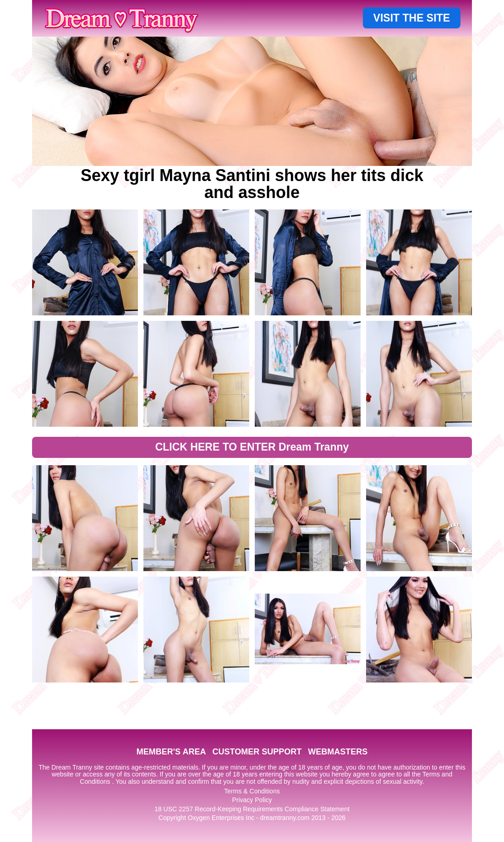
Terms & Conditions (252, 791)
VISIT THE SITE (412, 18)
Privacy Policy (252, 800)
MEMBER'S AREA (171, 752)
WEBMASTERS (338, 752)
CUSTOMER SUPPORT (257, 752)
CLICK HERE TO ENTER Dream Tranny (252, 447)
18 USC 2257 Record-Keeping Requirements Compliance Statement (252, 809)
